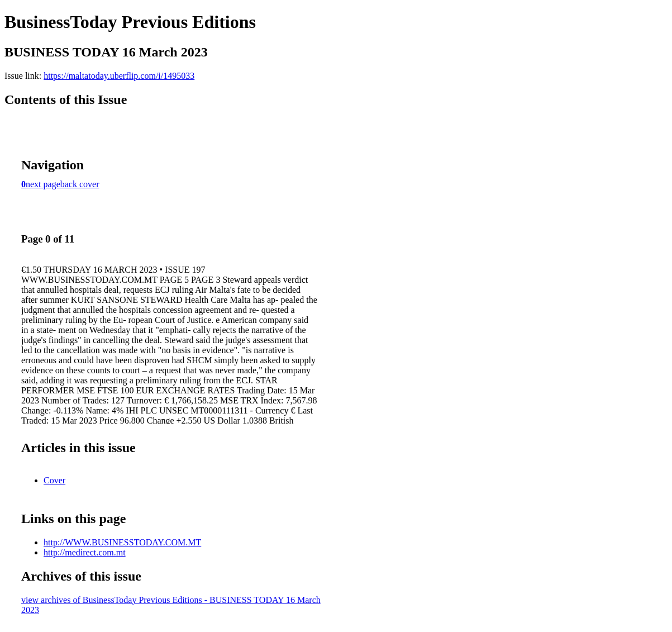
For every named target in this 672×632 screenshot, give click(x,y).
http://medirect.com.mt (85, 552)
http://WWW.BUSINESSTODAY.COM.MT (122, 542)
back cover (80, 184)
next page (43, 184)
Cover (54, 480)
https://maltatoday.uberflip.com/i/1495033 (119, 76)
